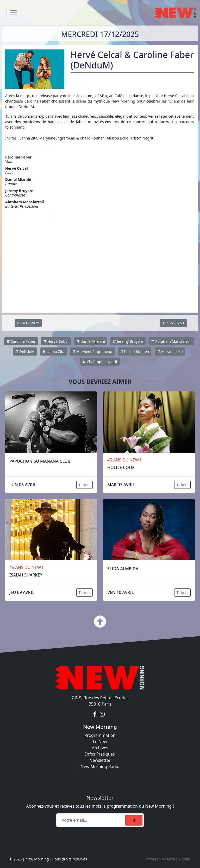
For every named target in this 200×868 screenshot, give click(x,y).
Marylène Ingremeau (92, 351)
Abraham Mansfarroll (171, 341)
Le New (100, 742)
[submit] (134, 820)
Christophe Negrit (100, 362)
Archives (100, 748)
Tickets (85, 485)
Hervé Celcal (56, 341)
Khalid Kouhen (135, 351)
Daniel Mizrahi (91, 341)
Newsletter (100, 760)
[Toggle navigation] (14, 13)
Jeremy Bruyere (128, 341)
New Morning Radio (100, 766)
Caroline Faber (21, 341)
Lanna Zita (53, 351)
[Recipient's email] (92, 820)
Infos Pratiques (100, 754)
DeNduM (25, 351)
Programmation (100, 735)
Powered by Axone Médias (168, 859)
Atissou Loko (170, 351)
